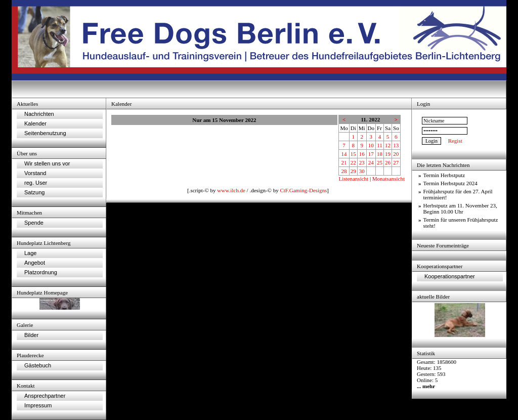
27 (396, 162)
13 (396, 145)
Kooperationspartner (450, 276)
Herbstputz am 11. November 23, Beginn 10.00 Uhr (460, 208)
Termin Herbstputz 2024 (450, 183)
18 (380, 154)
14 (344, 154)
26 (388, 162)
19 (388, 154)
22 (353, 162)
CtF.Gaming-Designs (303, 190)
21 (344, 162)
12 (388, 145)
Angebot (35, 263)
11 (380, 145)
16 (362, 154)
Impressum (38, 405)
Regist (455, 141)
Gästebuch (38, 365)
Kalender (35, 123)
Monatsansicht (388, 179)
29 (353, 171)
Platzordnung (41, 272)
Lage (30, 253)
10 (371, 145)
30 (362, 171)
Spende (34, 223)
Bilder (31, 335)
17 (371, 154)
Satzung (34, 192)
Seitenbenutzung (45, 133)
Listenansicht (353, 179)
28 (344, 171)
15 (353, 154)
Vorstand (35, 173)
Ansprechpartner (45, 396)
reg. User (36, 183)
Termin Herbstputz (444, 175)
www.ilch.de (231, 190)
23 (362, 162)
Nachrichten (39, 114)
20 (396, 154)
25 (380, 162)
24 (371, 162)
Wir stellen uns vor (47, 163)
